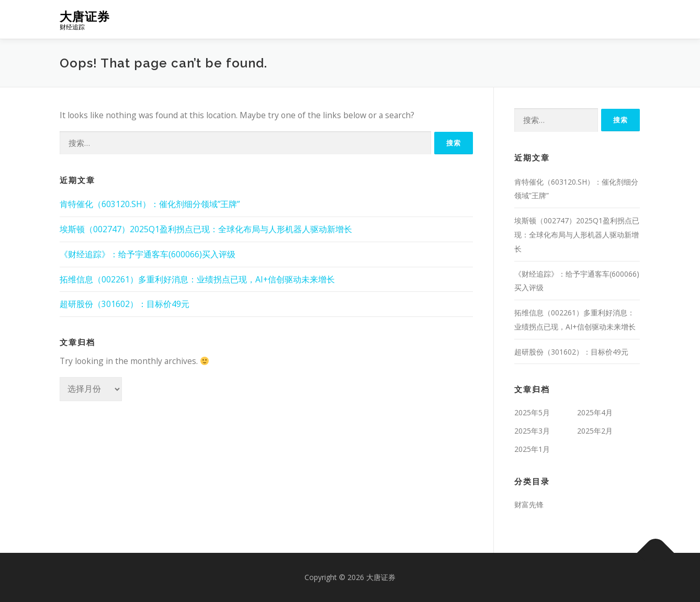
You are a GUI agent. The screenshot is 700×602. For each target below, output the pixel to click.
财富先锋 (529, 504)
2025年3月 (532, 431)
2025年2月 (595, 431)
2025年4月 (595, 412)
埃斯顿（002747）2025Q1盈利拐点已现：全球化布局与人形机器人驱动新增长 (206, 229)
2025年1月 (532, 449)
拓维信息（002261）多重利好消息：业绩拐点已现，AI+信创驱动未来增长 (197, 279)
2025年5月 (532, 412)
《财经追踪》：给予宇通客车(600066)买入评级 (148, 254)
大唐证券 (85, 16)
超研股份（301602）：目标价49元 (125, 304)
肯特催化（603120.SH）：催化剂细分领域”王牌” (150, 204)
